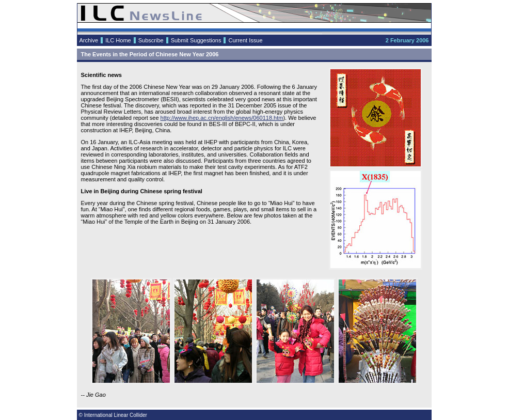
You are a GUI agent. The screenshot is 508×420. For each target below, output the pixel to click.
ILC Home (118, 40)
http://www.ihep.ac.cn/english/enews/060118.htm (222, 118)
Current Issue (245, 40)
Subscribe (151, 40)
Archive (89, 40)
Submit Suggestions (196, 40)
